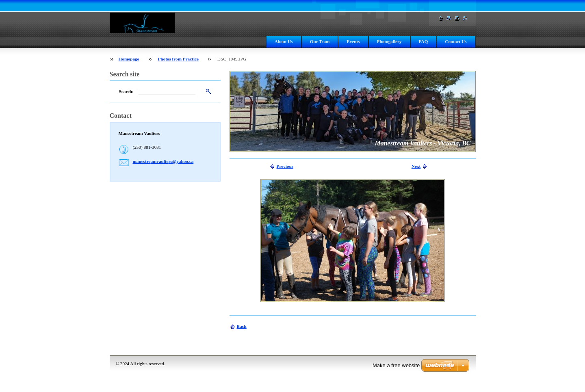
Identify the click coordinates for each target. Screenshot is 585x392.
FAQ (424, 41)
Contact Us (456, 41)
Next (416, 166)
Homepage (129, 59)
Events (353, 41)
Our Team (320, 41)
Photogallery (389, 41)
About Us (284, 41)
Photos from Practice (178, 59)
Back (242, 326)
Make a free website (396, 365)
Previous (285, 166)
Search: (126, 91)
